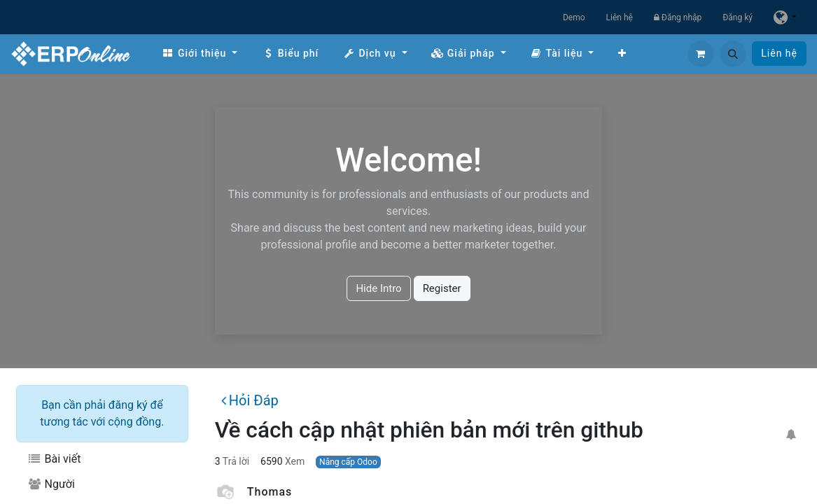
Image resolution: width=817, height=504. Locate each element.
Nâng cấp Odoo (348, 462)
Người (51, 484)
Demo (574, 17)
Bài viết (54, 459)
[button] (733, 54)
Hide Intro (378, 288)
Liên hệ (620, 17)
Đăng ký (738, 17)
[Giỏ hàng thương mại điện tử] (701, 54)
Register (442, 288)
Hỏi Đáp (250, 400)
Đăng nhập (678, 17)
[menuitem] (200, 54)
